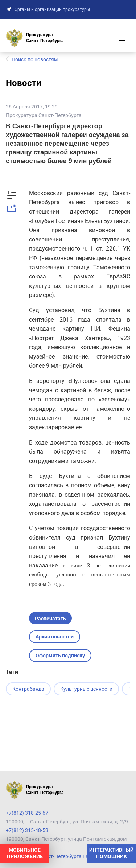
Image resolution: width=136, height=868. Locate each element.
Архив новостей (55, 637)
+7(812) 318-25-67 (27, 813)
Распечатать (50, 619)
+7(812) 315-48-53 (27, 830)
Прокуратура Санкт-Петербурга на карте (54, 856)
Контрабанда (28, 689)
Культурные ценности (86, 689)
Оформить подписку (60, 656)
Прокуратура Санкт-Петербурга (44, 115)
